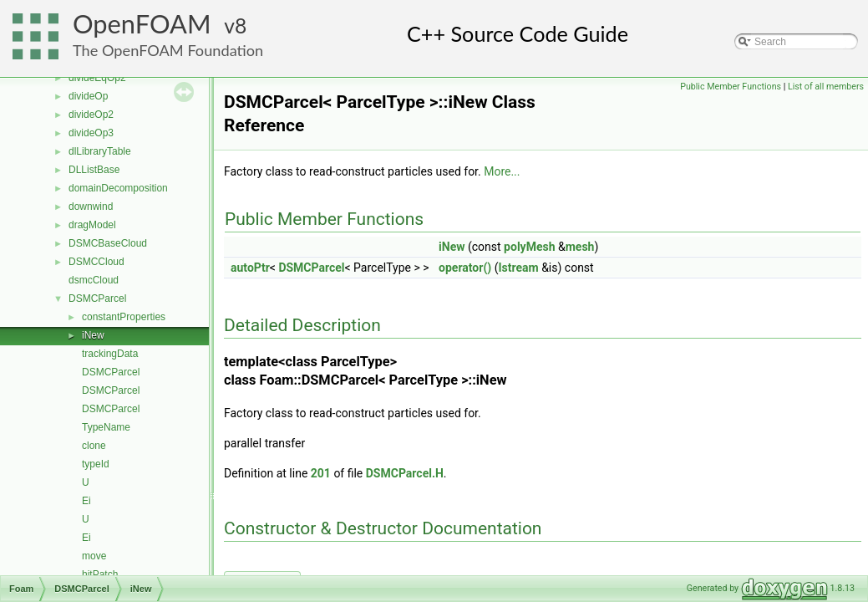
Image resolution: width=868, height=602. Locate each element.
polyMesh (529, 247)
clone (94, 446)
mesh (580, 247)
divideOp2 (91, 115)
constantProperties (124, 317)
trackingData (110, 354)
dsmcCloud (94, 280)
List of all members (826, 87)
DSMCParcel (97, 298)
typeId (96, 464)
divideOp (88, 96)
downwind (91, 207)
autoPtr (250, 268)
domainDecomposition (118, 188)
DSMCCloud (96, 262)
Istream (518, 268)
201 (321, 473)
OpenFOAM (142, 24)
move (94, 556)
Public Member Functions (731, 87)
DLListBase (94, 170)
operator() (465, 268)
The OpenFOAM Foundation (168, 50)
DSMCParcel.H (405, 473)
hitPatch (100, 574)
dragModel (92, 225)
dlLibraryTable (100, 151)
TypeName (106, 427)
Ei (86, 501)
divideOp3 (91, 133)
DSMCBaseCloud (108, 243)
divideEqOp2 (97, 78)
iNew (93, 335)
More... (502, 171)
